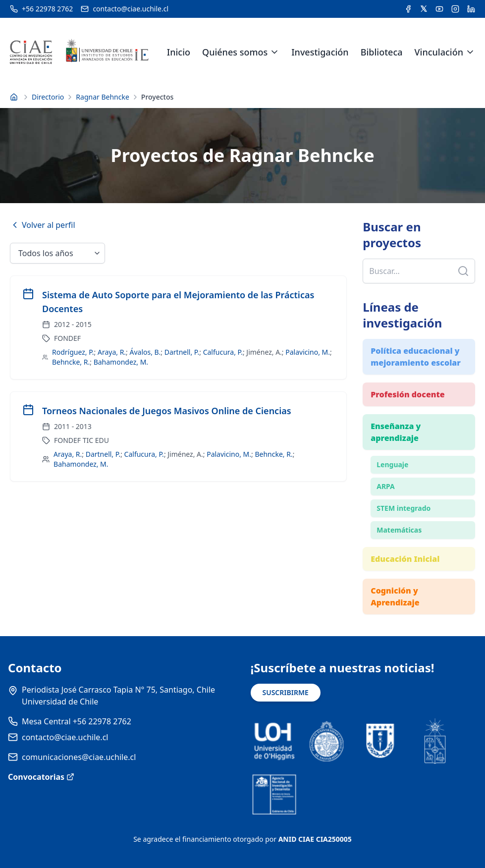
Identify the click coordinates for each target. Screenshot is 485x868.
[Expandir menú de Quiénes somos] (274, 52)
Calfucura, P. (223, 352)
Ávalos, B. (145, 352)
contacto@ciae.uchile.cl (65, 737)
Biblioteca (382, 52)
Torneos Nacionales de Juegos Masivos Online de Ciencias (167, 411)
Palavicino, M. (308, 352)
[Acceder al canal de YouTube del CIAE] (439, 9)
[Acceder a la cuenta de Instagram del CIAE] (455, 9)
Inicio (179, 52)
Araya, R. (112, 352)
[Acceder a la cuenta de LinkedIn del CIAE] (471, 9)
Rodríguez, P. (73, 352)
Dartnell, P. (182, 352)
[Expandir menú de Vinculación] (470, 52)
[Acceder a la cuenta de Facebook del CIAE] (408, 9)
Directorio (48, 97)
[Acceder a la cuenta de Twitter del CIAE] (424, 9)
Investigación (320, 52)
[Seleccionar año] (57, 253)
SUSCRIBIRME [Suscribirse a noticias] (286, 692)
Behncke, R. (71, 362)
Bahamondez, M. (121, 362)
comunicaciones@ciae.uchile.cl (79, 757)
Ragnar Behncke (103, 97)
